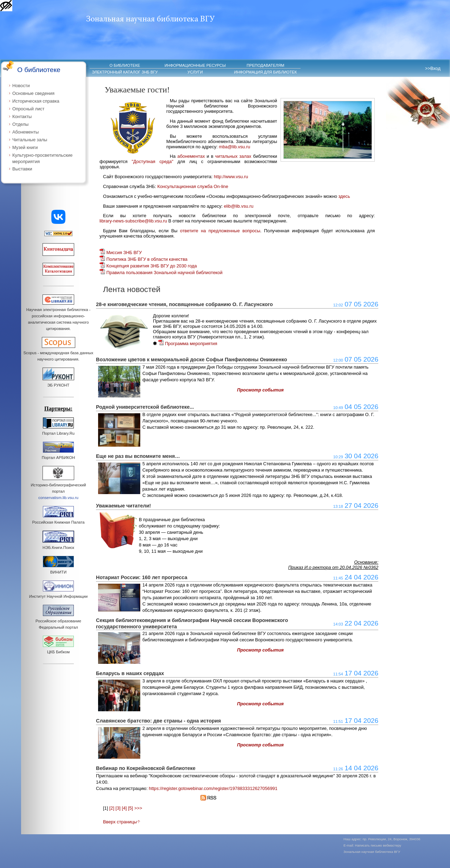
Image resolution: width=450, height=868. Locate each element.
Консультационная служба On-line (193, 186)
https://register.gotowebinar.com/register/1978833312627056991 (213, 788)
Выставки (22, 169)
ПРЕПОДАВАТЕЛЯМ (265, 65)
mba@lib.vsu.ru (235, 147)
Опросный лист (28, 109)
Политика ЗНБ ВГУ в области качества (143, 259)
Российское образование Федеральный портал (58, 621)
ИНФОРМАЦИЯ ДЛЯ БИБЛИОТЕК (266, 72)
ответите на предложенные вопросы (220, 231)
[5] (130, 808)
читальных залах (233, 156)
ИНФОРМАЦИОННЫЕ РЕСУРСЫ (195, 65)
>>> (138, 808)
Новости (21, 86)
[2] (112, 808)
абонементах (191, 156)
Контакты (22, 116)
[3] (118, 808)
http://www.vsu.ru (231, 177)
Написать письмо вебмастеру (378, 845)
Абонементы (25, 132)
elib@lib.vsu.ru (239, 206)
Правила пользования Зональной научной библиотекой (161, 273)
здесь (344, 196)
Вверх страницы (122, 822)
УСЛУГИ (195, 72)
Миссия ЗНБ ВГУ (121, 252)
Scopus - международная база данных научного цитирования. (59, 353)
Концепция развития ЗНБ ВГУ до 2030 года (148, 266)
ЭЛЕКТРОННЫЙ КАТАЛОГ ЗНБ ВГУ (125, 72)
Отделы (20, 124)
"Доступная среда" (152, 161)
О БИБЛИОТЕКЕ (125, 65)
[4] (124, 808)
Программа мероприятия (188, 344)
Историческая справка (36, 101)
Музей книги (25, 147)
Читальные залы (30, 140)
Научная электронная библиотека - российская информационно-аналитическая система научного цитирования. (58, 316)
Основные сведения (33, 93)
